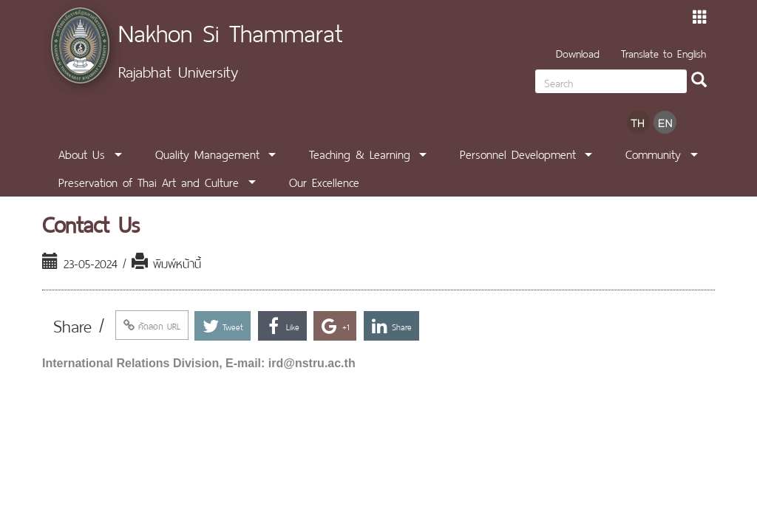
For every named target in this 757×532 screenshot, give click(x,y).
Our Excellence (324, 181)
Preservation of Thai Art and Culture (149, 181)
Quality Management (207, 153)
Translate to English (663, 52)
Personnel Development (518, 153)
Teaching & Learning (360, 153)
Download (578, 52)
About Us (82, 153)
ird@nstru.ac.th (312, 363)
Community (653, 153)
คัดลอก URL (152, 325)
